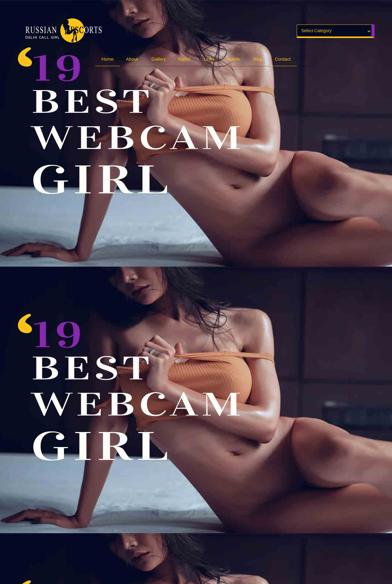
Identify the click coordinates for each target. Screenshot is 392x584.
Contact (283, 59)
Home (107, 59)
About (132, 59)
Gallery (159, 59)
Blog (258, 59)
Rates (184, 59)
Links (209, 59)
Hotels (233, 59)
